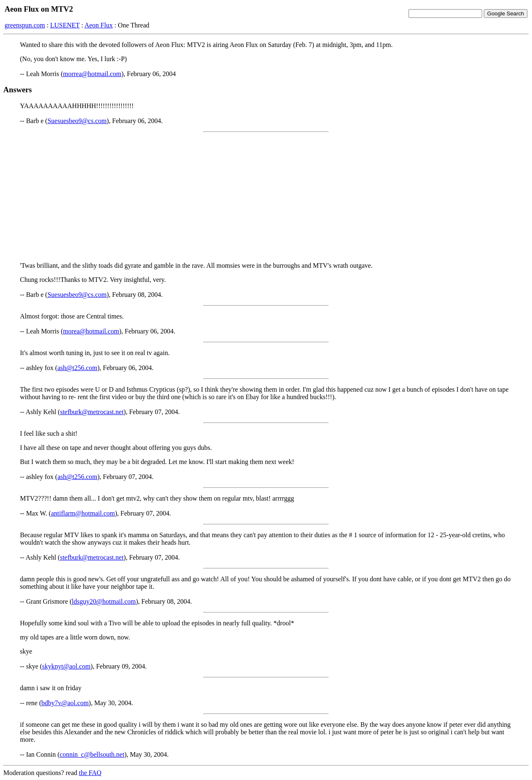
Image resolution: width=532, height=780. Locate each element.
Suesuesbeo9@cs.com (77, 121)
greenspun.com (25, 25)
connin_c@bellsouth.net (92, 754)
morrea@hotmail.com (92, 74)
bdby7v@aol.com (65, 703)
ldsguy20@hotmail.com (104, 601)
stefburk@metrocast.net (92, 412)
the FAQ (90, 773)
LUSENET (65, 25)
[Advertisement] (266, 197)
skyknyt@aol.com (66, 666)
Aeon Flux (99, 25)
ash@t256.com (77, 368)
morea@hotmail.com (91, 331)
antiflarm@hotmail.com (83, 513)
